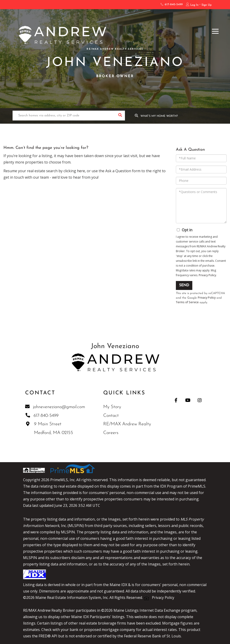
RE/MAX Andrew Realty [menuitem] (128, 425)
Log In (194, 5)
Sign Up (206, 5)
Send (184, 285)
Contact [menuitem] (111, 416)
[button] (120, 116)
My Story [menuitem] (113, 407)
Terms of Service (187, 303)
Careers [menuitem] (111, 433)
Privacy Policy (207, 275)
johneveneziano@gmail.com (55, 407)
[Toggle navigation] (215, 31)
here (81, 171)
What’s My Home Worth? (160, 116)
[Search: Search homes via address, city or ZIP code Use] (64, 116)
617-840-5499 (172, 5)
